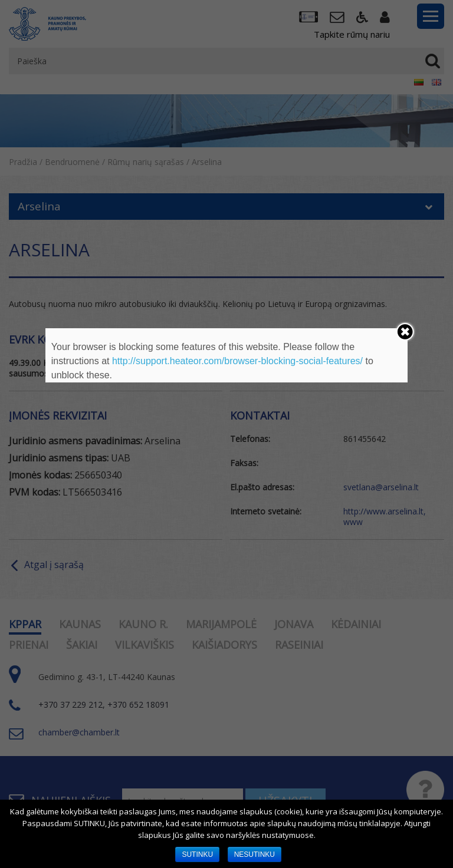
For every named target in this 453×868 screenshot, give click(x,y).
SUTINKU (197, 854)
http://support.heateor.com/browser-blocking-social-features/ (237, 361)
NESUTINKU (255, 854)
